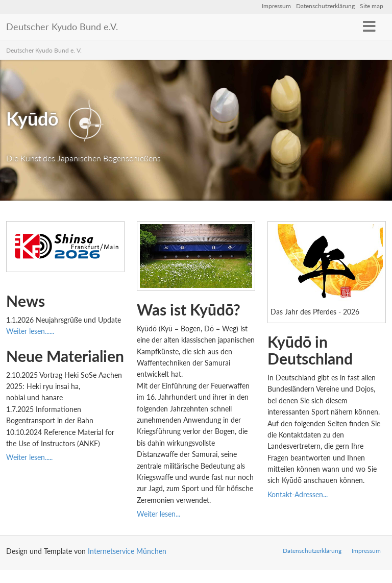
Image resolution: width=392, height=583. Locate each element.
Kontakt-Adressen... (299, 494)
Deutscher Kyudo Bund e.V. (62, 27)
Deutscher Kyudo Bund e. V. (44, 50)
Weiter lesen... (158, 514)
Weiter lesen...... (30, 331)
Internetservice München (127, 551)
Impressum (276, 6)
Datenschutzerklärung (325, 6)
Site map (372, 6)
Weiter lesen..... (29, 457)
